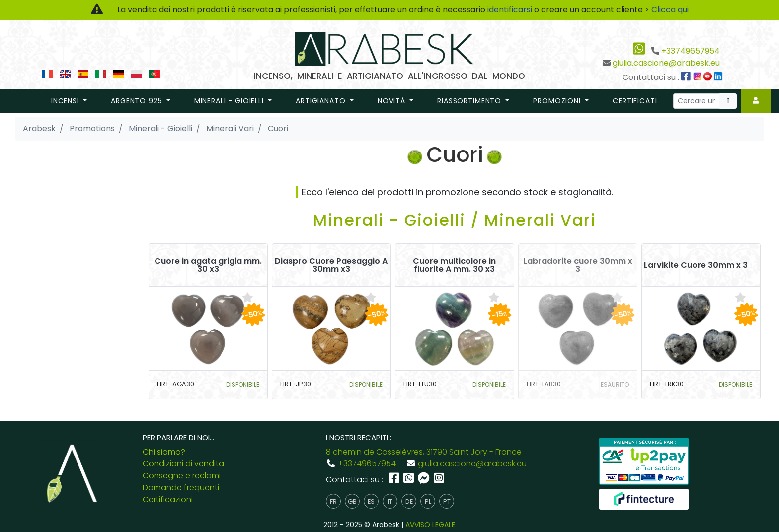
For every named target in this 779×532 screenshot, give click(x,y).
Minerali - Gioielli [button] (230, 101)
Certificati (635, 101)
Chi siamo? (164, 452)
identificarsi (511, 10)
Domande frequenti (181, 488)
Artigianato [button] (322, 101)
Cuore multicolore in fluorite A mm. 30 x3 (454, 265)
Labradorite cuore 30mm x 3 (578, 265)
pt (447, 501)
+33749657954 (691, 51)
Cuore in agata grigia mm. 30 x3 (208, 265)
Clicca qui (670, 10)
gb (352, 501)
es (371, 501)
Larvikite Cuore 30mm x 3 (696, 265)
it (390, 501)
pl (428, 501)
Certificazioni (168, 499)
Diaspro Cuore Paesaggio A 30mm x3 (331, 265)
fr (333, 501)
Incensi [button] (66, 101)
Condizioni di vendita (183, 464)
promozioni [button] (558, 101)
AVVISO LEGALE (430, 525)
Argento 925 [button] (138, 101)
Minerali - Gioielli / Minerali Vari (455, 220)
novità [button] (393, 101)
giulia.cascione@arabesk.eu (666, 63)
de (409, 501)
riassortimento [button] (470, 101)
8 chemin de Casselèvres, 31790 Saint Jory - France (424, 452)
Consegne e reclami (182, 476)
